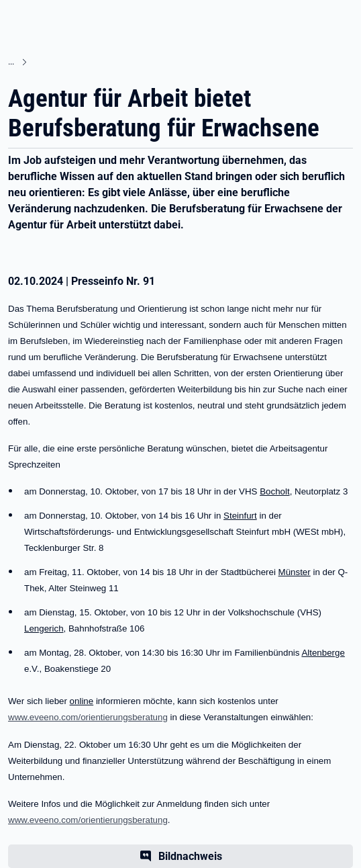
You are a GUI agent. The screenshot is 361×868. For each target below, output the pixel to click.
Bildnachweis (190, 856)
